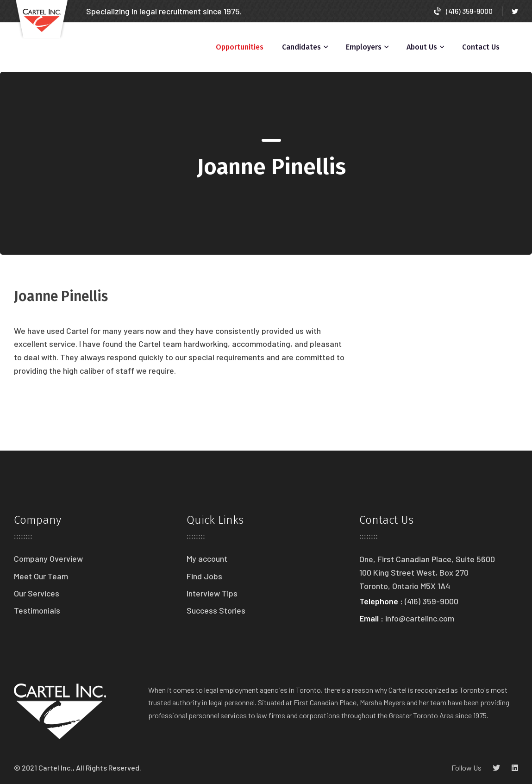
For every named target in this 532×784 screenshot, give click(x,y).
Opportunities (240, 47)
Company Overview (48, 558)
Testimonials (37, 610)
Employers (364, 47)
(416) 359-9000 (463, 11)
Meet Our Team (41, 576)
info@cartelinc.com (420, 618)
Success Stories (216, 610)
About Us (422, 47)
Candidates (301, 47)
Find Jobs (204, 576)
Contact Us (481, 47)
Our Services (37, 593)
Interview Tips (212, 593)
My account (207, 558)
